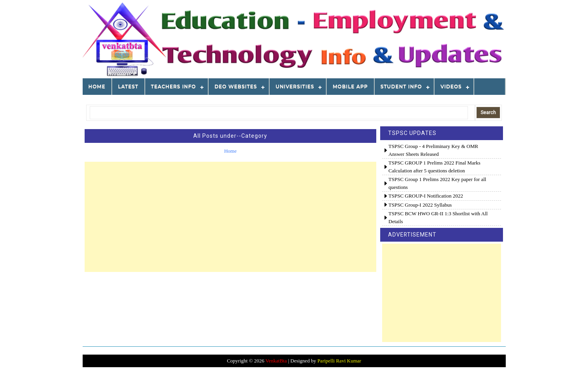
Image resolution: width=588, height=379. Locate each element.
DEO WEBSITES (236, 86)
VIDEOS (451, 86)
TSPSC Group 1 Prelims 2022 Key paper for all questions (437, 183)
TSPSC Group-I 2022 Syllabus (420, 205)
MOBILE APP (350, 86)
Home (97, 86)
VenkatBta (276, 361)
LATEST (128, 86)
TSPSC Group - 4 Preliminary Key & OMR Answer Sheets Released (433, 150)
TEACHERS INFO (174, 86)
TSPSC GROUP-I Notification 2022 (426, 196)
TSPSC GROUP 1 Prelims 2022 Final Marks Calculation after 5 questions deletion (435, 167)
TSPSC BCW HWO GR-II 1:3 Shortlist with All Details (438, 217)
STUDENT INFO (401, 86)
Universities (295, 86)
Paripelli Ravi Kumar (339, 361)
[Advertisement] (231, 217)
